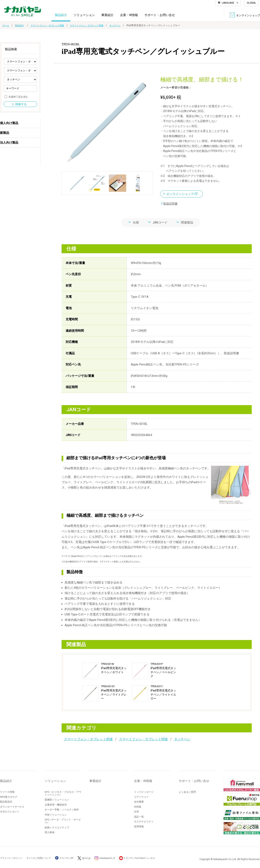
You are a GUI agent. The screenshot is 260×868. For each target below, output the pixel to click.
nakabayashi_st (114, 858)
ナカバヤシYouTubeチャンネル (149, 858)
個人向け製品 (9, 123)
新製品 (5, 133)
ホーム (6, 25)
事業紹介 (107, 15)
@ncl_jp (92, 858)
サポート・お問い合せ (160, 15)
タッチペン (123, 25)
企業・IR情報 (129, 15)
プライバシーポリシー (12, 858)
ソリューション (84, 15)
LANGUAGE (228, 3)
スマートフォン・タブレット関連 (50, 25)
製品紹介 (61, 15)
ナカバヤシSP (69, 858)
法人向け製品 (9, 143)
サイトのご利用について (42, 858)
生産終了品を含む (18, 97)
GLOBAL (251, 3)
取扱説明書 (171, 204)
